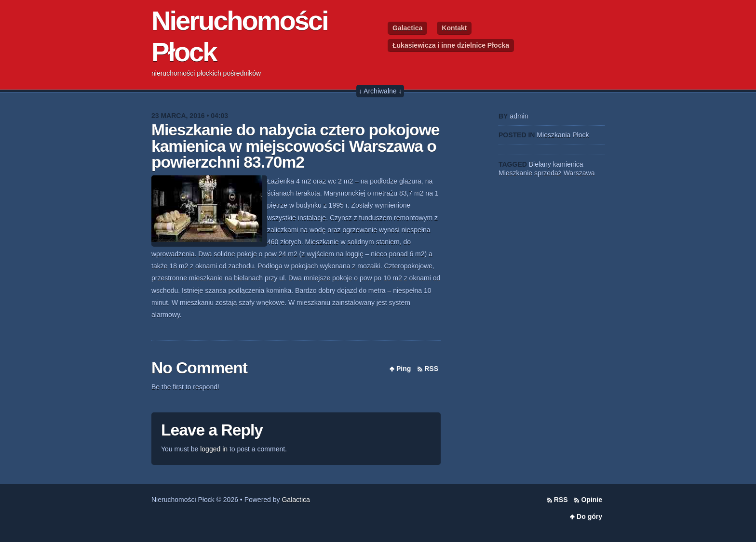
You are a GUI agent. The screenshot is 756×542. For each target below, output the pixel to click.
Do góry (589, 516)
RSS (431, 369)
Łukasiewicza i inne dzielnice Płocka (451, 45)
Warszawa (579, 173)
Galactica (407, 28)
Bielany (540, 164)
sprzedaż (548, 173)
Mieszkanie (515, 173)
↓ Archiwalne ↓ (380, 91)
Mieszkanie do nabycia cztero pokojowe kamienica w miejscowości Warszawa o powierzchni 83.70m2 (295, 146)
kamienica (568, 164)
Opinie (592, 500)
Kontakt (454, 28)
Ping (404, 369)
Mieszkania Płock (563, 135)
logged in (214, 449)
